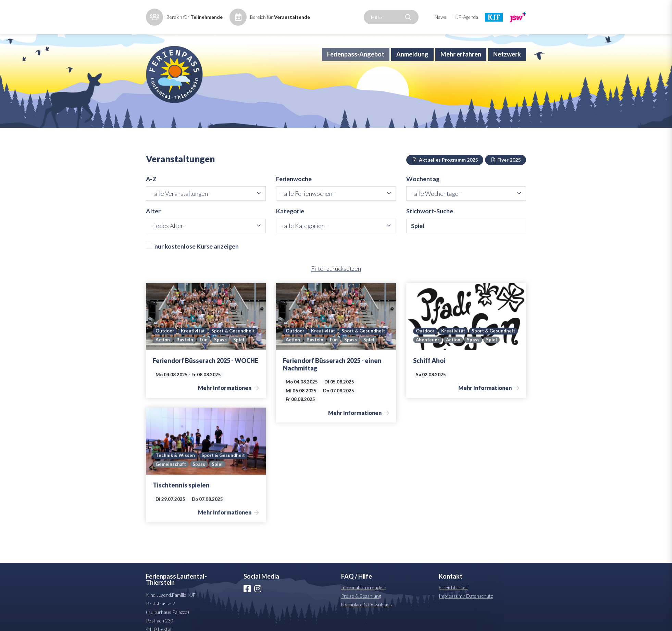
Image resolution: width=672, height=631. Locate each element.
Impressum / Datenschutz (466, 606)
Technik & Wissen (238, 463)
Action (215, 341)
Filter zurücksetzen (336, 279)
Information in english (364, 598)
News (440, 17)
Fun (159, 350)
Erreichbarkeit (453, 598)
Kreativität (195, 332)
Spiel (195, 350)
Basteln (237, 341)
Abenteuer (479, 341)
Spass (176, 350)
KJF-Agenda (466, 17)
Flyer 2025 (506, 169)
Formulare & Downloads (366, 615)
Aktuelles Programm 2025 (445, 169)
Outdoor (166, 332)
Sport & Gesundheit (178, 341)
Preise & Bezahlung (361, 606)
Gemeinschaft (234, 471)
